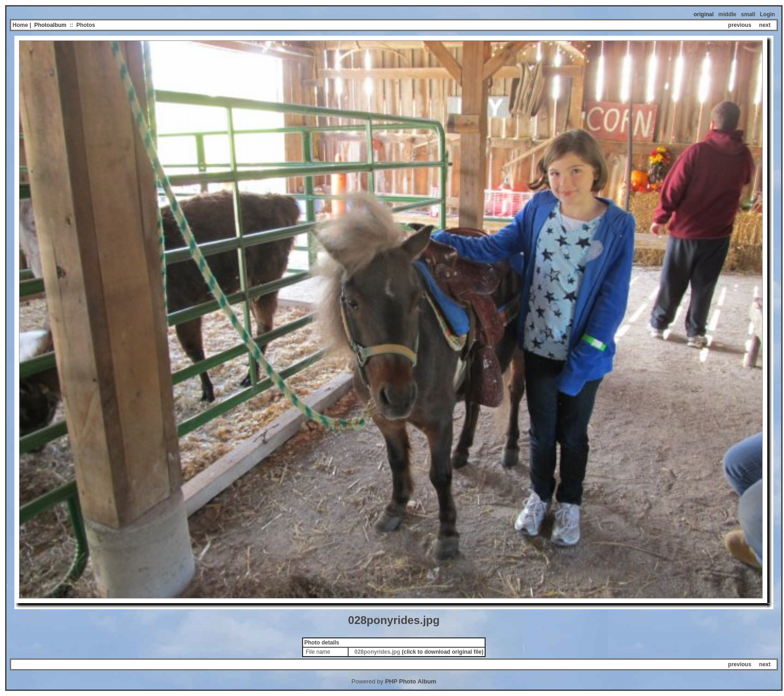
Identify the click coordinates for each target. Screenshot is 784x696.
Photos (86, 25)
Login (768, 14)
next (765, 25)
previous (740, 25)
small (748, 14)
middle (728, 14)
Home (20, 25)
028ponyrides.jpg (377, 652)
